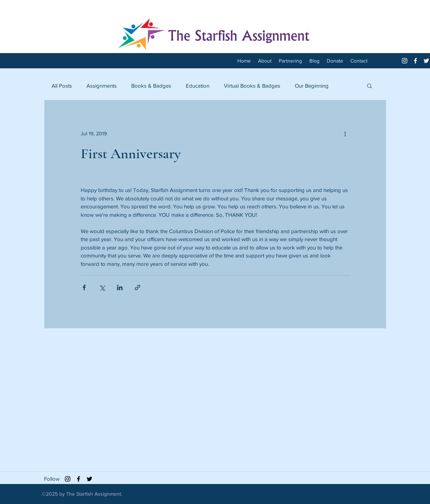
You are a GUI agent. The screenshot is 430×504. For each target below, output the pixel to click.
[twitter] (426, 61)
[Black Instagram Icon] (68, 479)
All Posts (62, 86)
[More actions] (345, 133)
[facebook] (415, 61)
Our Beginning (312, 86)
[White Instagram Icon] (405, 61)
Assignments (102, 86)
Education (198, 86)
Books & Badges (151, 86)
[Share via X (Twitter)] (102, 287)
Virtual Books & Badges (252, 86)
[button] (369, 85)
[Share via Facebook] (84, 287)
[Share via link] (138, 287)
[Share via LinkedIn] (120, 287)
